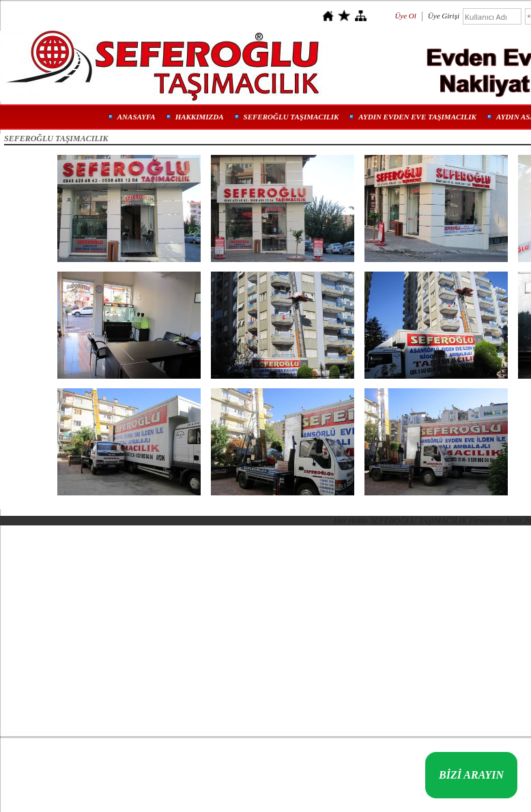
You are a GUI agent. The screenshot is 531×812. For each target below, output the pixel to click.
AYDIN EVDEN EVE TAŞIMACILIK (417, 117)
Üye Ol (405, 16)
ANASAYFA (137, 117)
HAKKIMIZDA (200, 117)
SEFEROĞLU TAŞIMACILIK (291, 117)
